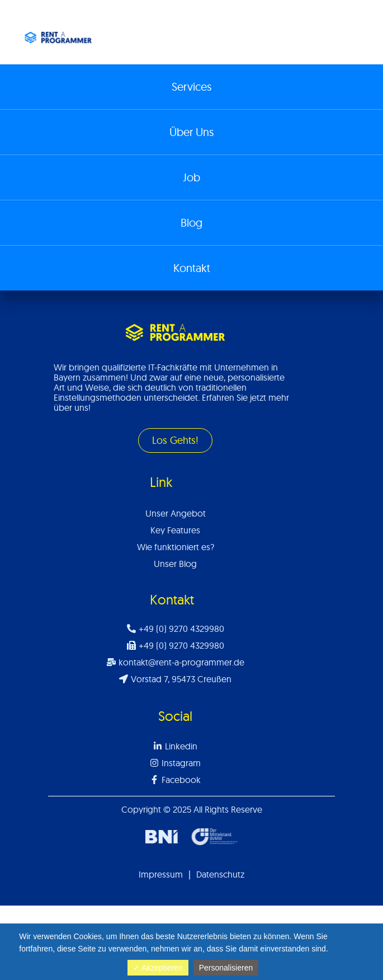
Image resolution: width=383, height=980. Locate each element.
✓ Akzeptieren (158, 968)
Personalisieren (226, 968)
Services (191, 86)
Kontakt (192, 268)
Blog (191, 222)
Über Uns (191, 132)
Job (191, 177)
